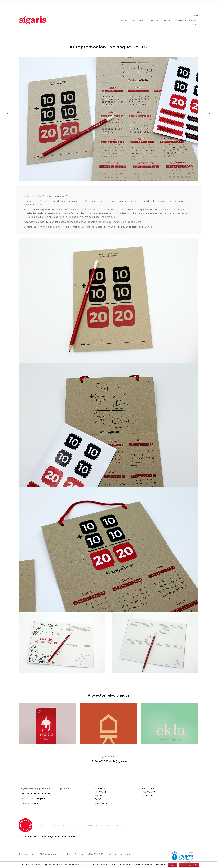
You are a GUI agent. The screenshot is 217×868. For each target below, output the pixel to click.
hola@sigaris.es (119, 761)
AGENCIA (100, 788)
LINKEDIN (195, 24)
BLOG (98, 799)
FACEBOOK (194, 16)
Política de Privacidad (30, 836)
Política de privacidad (189, 865)
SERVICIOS (101, 792)
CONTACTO (101, 803)
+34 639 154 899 (29, 803)
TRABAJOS (101, 796)
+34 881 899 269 (99, 761)
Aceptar (173, 865)
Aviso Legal (48, 836)
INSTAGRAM (194, 20)
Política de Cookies (65, 836)
